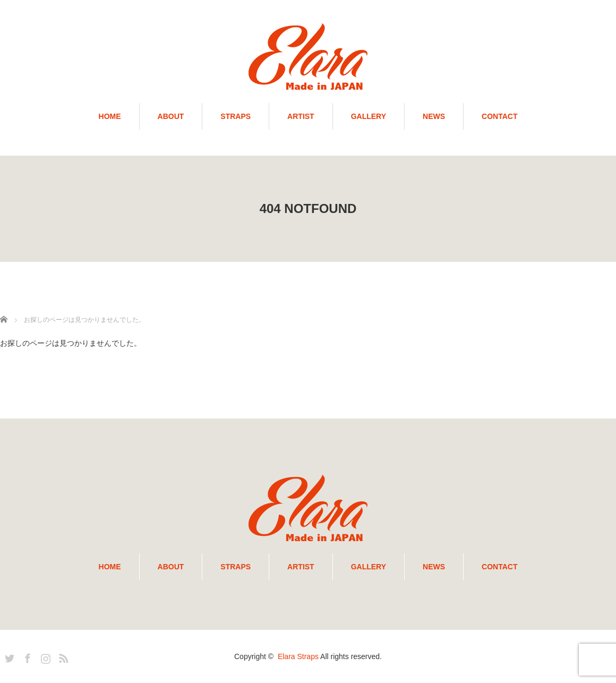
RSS (62, 656)
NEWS (434, 116)
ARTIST (301, 116)
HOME (110, 116)
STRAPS (236, 116)
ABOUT (171, 116)
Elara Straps (298, 656)
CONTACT (499, 116)
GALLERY (369, 116)
